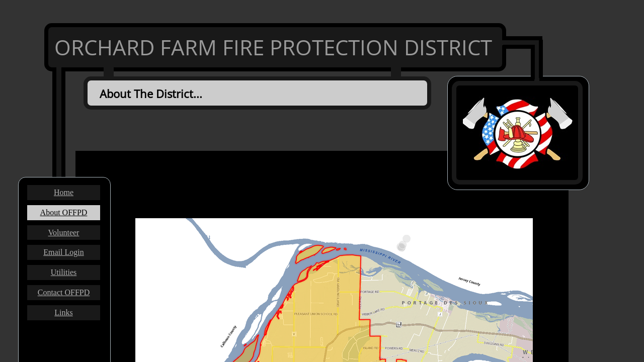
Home (64, 192)
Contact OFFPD (64, 292)
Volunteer (64, 233)
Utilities (64, 272)
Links (63, 312)
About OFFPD (64, 212)
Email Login (63, 252)
